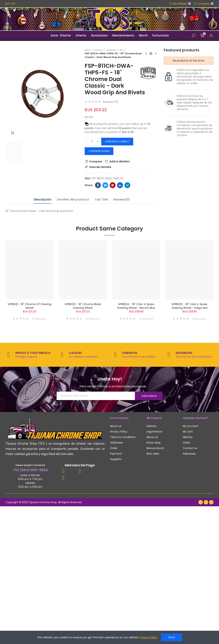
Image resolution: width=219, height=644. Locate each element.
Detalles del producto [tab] (73, 199)
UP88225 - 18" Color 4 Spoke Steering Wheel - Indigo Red (190, 306)
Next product (156, 54)
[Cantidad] (92, 142)
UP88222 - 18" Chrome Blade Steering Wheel (83, 306)
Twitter (105, 185)
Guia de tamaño (100, 167)
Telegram (127, 185)
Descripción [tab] (43, 199)
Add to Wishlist (120, 161)
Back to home (151, 54)
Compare (96, 161)
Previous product (146, 54)
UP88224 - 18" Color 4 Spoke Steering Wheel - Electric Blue (136, 306)
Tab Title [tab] (101, 199)
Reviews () (111, 102)
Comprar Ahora (99, 151)
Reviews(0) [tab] (122, 199)
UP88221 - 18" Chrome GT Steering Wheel (30, 306)
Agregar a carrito (117, 141)
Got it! (172, 637)
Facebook (98, 185)
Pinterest (113, 185)
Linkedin (120, 185)
